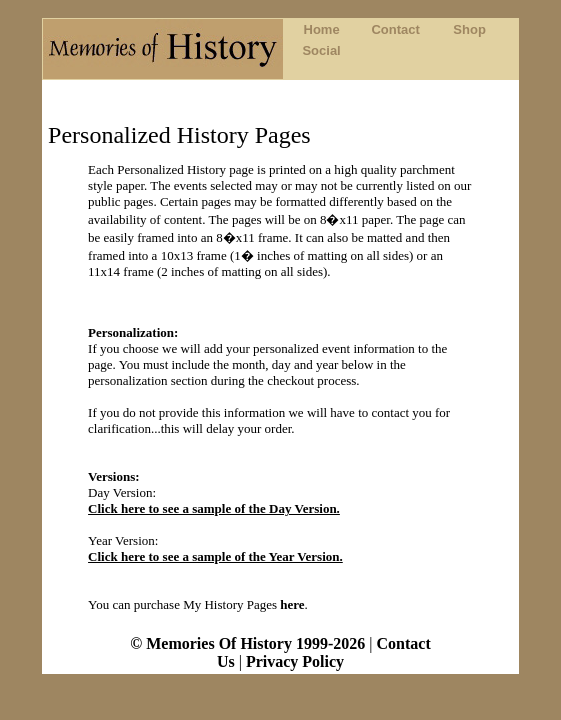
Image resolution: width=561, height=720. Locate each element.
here (292, 604)
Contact (395, 29)
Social (321, 50)
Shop (469, 29)
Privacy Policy (295, 661)
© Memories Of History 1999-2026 (249, 643)
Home (322, 29)
